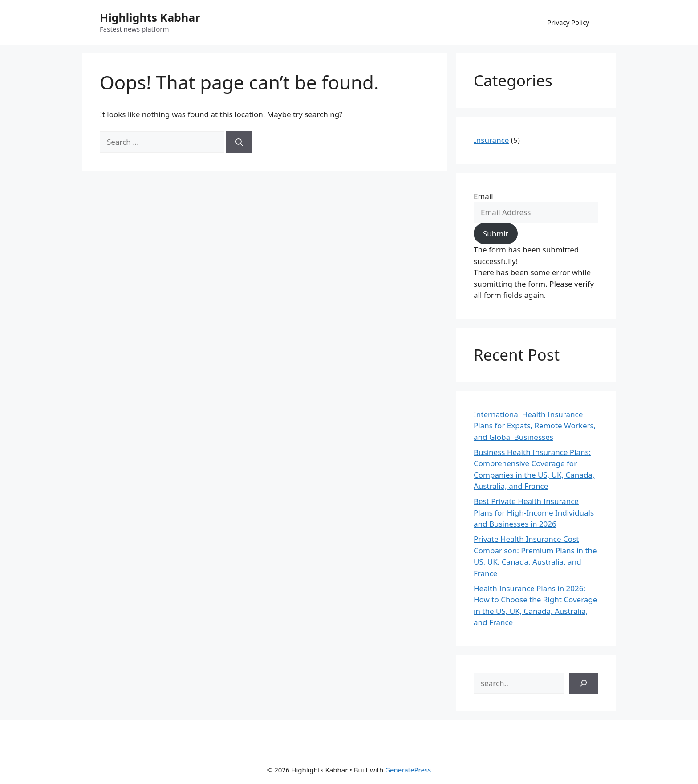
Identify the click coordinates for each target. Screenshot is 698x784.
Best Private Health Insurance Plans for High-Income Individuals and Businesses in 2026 (534, 512)
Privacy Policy (568, 22)
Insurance (491, 140)
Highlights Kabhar (150, 17)
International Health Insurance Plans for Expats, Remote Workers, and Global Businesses (535, 426)
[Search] (239, 142)
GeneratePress (408, 770)
